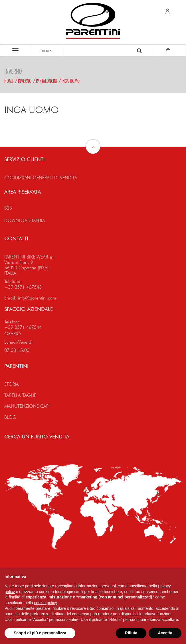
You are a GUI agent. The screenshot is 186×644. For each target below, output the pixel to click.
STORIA (12, 384)
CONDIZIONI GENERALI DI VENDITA (41, 178)
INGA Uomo (71, 81)
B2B (8, 208)
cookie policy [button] (46, 603)
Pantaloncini (46, 81)
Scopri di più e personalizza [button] (40, 633)
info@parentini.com (37, 298)
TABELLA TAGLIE (20, 395)
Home (9, 81)
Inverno (25, 81)
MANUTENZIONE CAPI (27, 406)
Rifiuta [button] (131, 633)
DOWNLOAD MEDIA (25, 221)
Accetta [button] (165, 633)
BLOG (10, 417)
